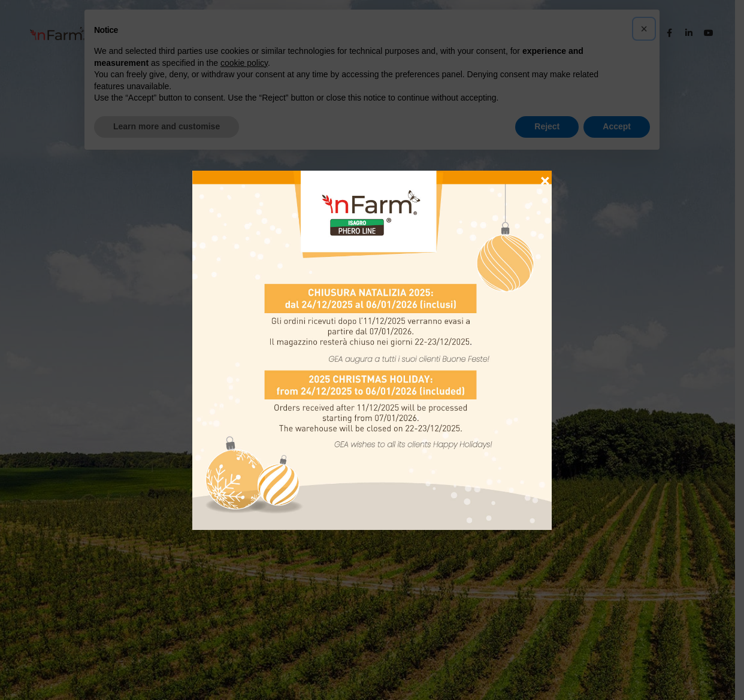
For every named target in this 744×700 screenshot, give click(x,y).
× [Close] (545, 175)
